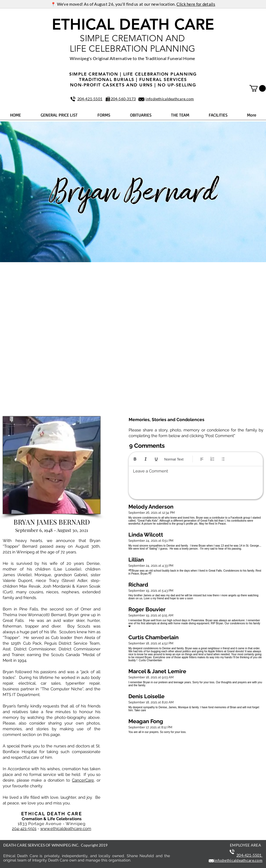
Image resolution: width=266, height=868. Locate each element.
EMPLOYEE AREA (246, 845)
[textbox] (196, 481)
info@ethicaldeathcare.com (170, 99)
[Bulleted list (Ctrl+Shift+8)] (223, 459)
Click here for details (196, 4)
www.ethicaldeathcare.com (66, 829)
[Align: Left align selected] (202, 459)
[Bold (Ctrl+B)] (135, 459)
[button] (258, 88)
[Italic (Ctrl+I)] (146, 459)
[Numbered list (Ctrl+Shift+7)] (212, 459)
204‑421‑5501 (90, 99)
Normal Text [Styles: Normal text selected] (174, 459)
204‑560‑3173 (123, 99)
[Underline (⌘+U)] (156, 459)
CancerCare (83, 780)
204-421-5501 (24, 829)
